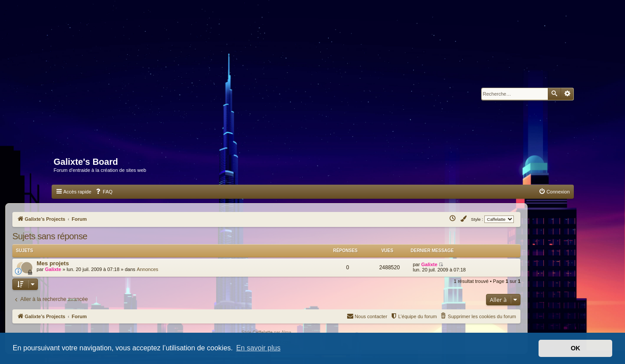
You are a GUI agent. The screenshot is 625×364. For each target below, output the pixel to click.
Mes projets (53, 263)
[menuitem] (104, 192)
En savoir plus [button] (258, 348)
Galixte (53, 269)
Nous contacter (367, 316)
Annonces (148, 269)
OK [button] (576, 348)
